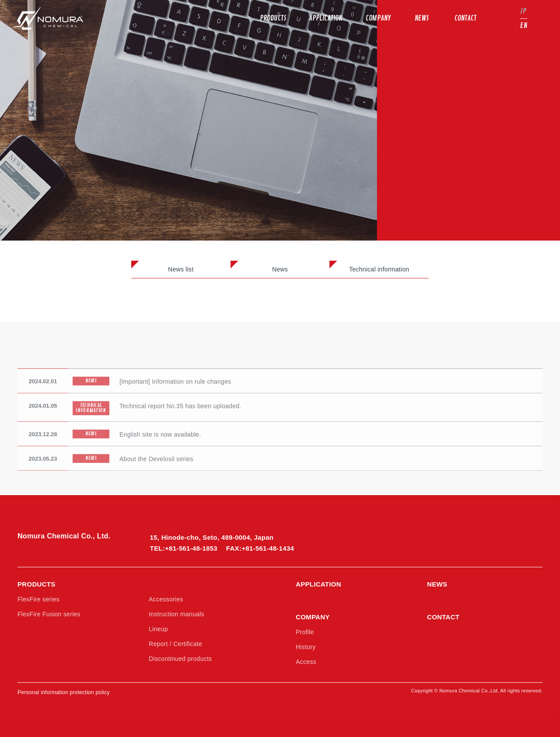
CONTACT (443, 617)
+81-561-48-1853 (191, 548)
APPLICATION (318, 584)
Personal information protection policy (64, 692)
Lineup (158, 629)
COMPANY (313, 617)
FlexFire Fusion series (49, 614)
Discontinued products (180, 659)
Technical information (379, 271)
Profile (305, 632)
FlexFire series (38, 599)
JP (523, 11)
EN (524, 26)
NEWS (437, 584)
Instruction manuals (177, 614)
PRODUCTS (37, 584)
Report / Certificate (175, 644)
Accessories (166, 599)
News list (181, 271)
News (280, 271)
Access (306, 662)
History (306, 647)
